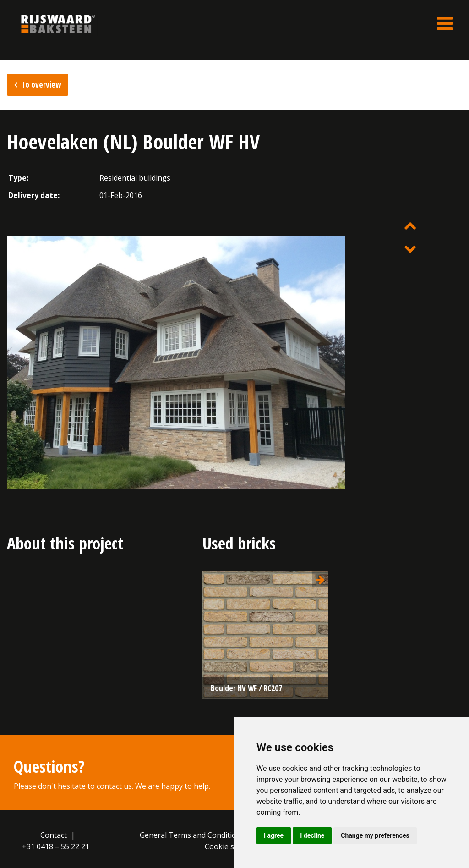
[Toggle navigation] (445, 24)
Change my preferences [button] (375, 835)
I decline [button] (312, 835)
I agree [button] (274, 835)
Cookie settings (232, 846)
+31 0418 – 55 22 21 (56, 846)
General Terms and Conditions (192, 835)
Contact (54, 835)
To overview (41, 85)
